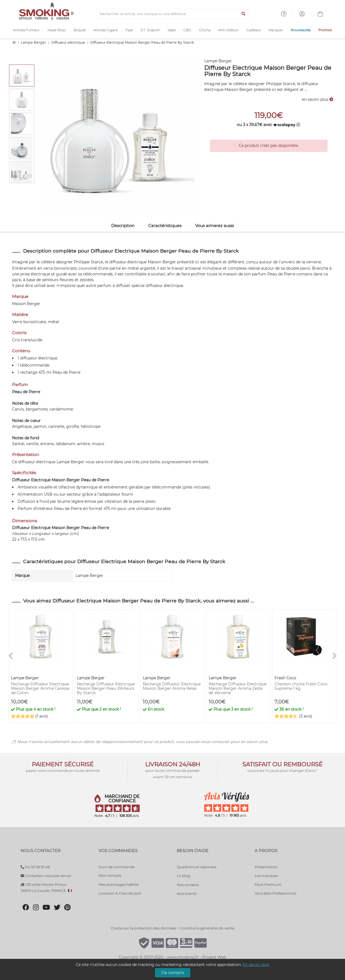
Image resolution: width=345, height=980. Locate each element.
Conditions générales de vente (207, 928)
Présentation (266, 867)
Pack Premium (268, 884)
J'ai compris (173, 973)
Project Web (214, 957)
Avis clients (187, 894)
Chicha (205, 30)
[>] (335, 656)
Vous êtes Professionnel (276, 893)
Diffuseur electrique (69, 42)
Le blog (183, 876)
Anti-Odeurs (228, 30)
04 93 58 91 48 (35, 867)
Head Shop (57, 30)
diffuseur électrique (128, 262)
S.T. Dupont (150, 30)
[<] (11, 656)
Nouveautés (301, 30)
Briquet (80, 30)
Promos (325, 30)
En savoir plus (256, 965)
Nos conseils (188, 885)
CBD (187, 30)
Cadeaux (254, 30)
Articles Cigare (106, 30)
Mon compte (110, 875)
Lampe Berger (34, 42)
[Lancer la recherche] (243, 14)
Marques (276, 30)
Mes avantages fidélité (119, 884)
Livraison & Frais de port (120, 893)
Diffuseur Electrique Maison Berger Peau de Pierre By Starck (142, 42)
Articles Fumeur (26, 30)
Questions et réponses (197, 867)
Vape (172, 30)
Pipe (129, 30)
